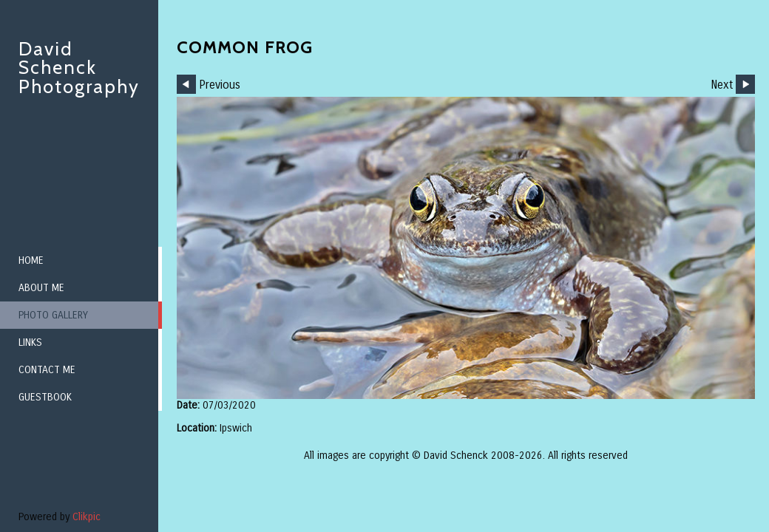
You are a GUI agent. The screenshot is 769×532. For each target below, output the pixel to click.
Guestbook (45, 397)
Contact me (47, 370)
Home (31, 260)
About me (41, 288)
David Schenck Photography (79, 68)
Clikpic (87, 517)
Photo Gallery (53, 315)
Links (30, 342)
